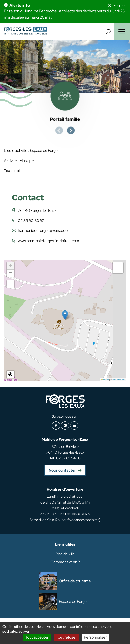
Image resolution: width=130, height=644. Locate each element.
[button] (65, 315)
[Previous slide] (59, 130)
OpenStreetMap (119, 379)
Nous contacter (62, 470)
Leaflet (105, 379)
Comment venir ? (65, 562)
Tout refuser (66, 637)
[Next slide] (71, 130)
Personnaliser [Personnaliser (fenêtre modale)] (95, 637)
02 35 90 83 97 (31, 221)
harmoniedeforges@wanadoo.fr (45, 231)
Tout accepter (37, 637)
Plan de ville (65, 554)
